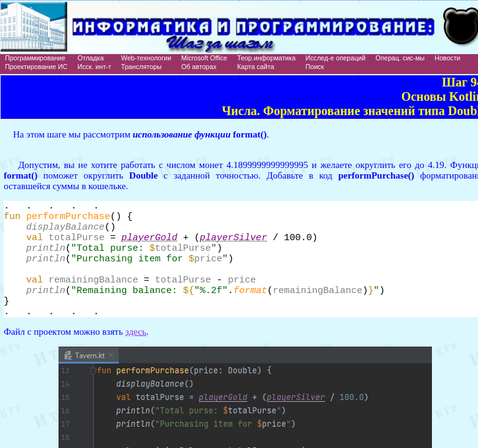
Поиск (315, 67)
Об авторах (199, 67)
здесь (136, 352)
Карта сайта (255, 67)
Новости (447, 58)
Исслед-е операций (335, 58)
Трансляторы (142, 67)
